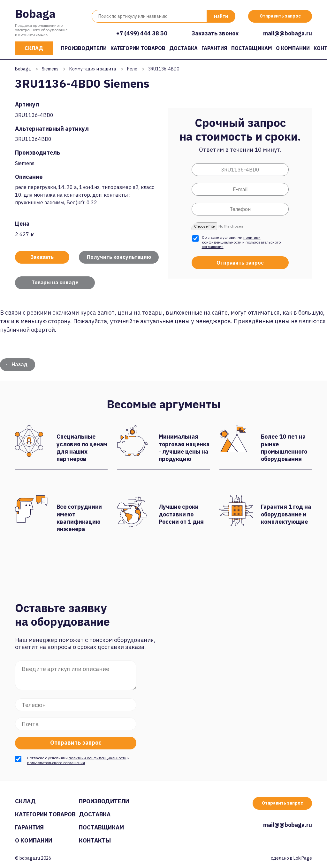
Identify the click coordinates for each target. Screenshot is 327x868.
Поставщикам (252, 48)
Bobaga (35, 14)
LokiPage (303, 858)
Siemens (50, 69)
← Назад (16, 364)
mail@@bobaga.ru (288, 33)
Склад (34, 48)
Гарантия (214, 48)
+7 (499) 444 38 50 (142, 33)
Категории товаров (138, 48)
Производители (84, 48)
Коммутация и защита (93, 69)
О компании (293, 48)
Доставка (183, 48)
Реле (132, 69)
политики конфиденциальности (231, 240)
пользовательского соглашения (56, 763)
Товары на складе (55, 282)
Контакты (95, 840)
